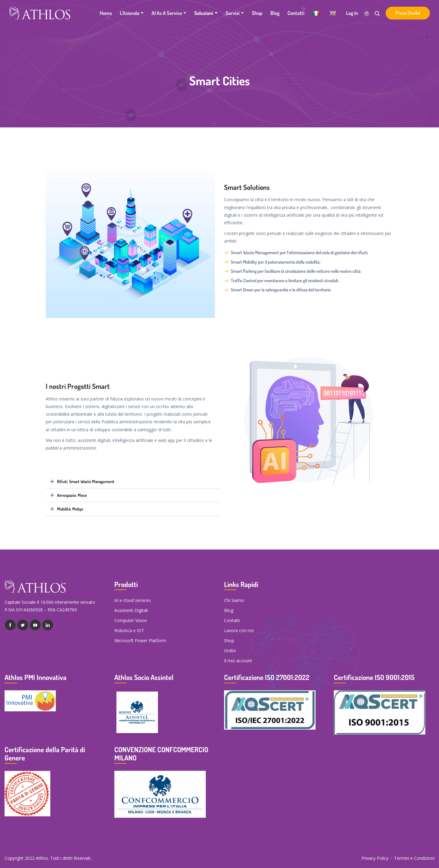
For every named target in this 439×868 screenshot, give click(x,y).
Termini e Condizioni (414, 858)
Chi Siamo (234, 600)
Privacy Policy (375, 858)
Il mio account (238, 661)
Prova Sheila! (408, 13)
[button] (133, 482)
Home (106, 13)
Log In (352, 13)
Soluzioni (204, 13)
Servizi (233, 13)
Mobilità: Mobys (70, 509)
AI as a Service (167, 13)
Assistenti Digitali (131, 610)
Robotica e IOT (129, 630)
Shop (257, 13)
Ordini (230, 651)
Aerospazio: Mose (72, 495)
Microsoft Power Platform (140, 640)
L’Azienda (130, 13)
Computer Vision (131, 620)
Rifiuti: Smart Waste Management (86, 482)
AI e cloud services (133, 600)
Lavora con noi (239, 630)
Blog (275, 13)
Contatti (296, 13)
